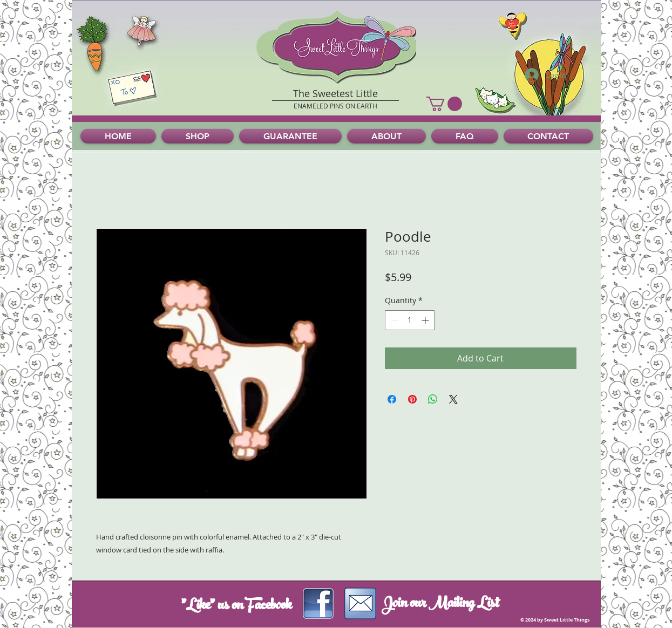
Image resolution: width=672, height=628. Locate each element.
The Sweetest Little (335, 93)
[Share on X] (453, 399)
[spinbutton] (410, 320)
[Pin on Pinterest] (412, 399)
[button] (444, 104)
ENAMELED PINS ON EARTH (335, 106)
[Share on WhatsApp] (433, 399)
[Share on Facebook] (392, 399)
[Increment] (426, 320)
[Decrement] (393, 320)
